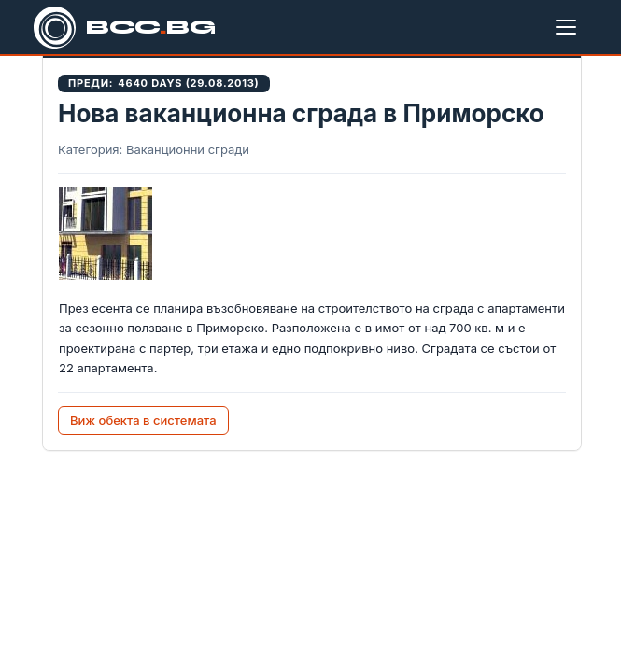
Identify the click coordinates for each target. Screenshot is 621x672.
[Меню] (570, 27)
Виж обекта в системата (143, 420)
